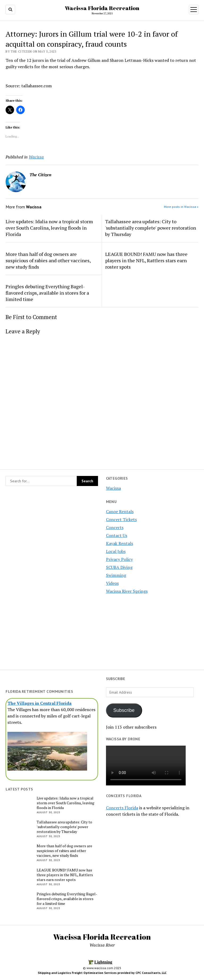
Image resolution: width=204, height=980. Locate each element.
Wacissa (113, 488)
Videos (112, 583)
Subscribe (124, 710)
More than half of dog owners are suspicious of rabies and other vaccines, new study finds (48, 260)
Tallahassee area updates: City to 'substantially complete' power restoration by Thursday (151, 228)
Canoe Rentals (120, 512)
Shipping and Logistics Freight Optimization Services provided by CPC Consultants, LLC (102, 973)
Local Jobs (116, 551)
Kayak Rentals (120, 543)
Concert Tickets (121, 519)
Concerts (115, 527)
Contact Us (117, 535)
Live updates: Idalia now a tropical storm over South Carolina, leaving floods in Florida (49, 228)
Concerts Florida (122, 808)
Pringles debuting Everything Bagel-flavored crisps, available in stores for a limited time (47, 293)
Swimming (116, 575)
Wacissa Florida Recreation (102, 8)
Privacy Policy (119, 559)
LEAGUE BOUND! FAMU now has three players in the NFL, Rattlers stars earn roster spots (146, 260)
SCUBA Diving (119, 567)
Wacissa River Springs (127, 591)
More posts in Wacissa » (181, 207)
